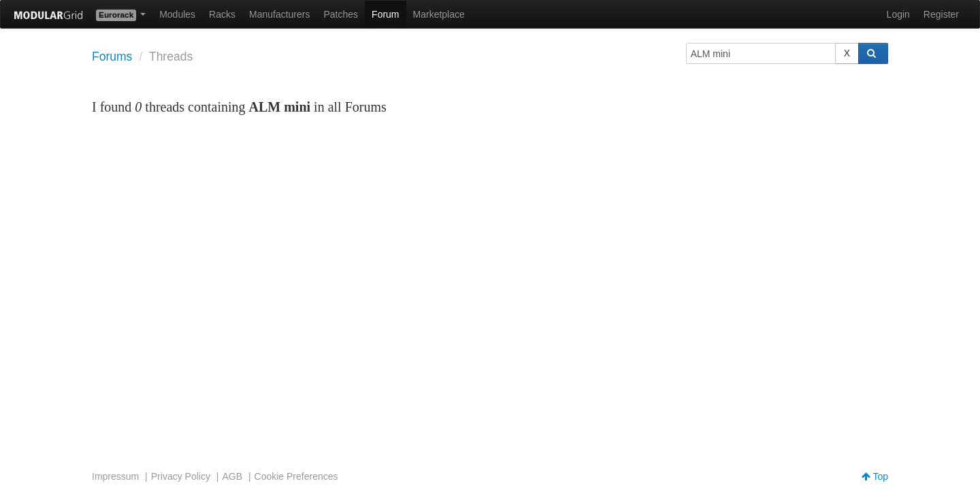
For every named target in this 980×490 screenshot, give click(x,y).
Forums (112, 56)
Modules (177, 14)
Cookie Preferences (296, 476)
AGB (232, 476)
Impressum (115, 476)
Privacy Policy (181, 476)
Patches (341, 14)
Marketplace (439, 14)
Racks (222, 14)
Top (875, 476)
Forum (385, 14)
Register (941, 14)
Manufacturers (279, 14)
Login (898, 14)
